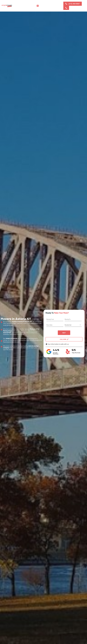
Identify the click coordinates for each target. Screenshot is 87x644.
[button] (38, 6)
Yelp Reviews (76, 353)
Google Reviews (56, 353)
